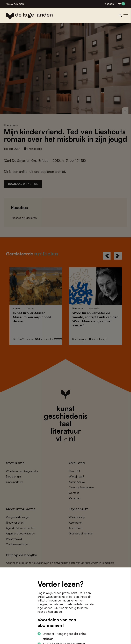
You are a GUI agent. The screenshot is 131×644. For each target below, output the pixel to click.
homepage (55, 612)
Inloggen (109, 4)
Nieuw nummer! (15, 4)
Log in (41, 593)
